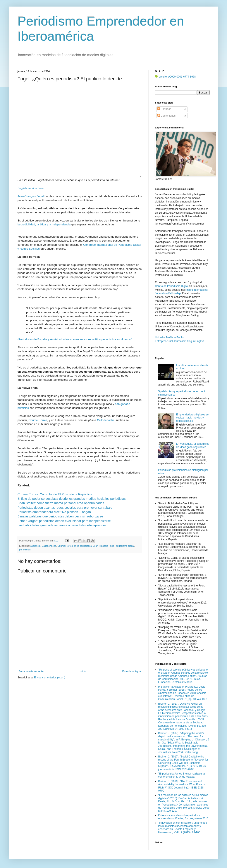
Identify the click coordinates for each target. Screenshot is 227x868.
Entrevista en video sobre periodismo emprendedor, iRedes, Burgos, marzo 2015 (183, 817)
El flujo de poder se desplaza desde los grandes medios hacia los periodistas (71, 499)
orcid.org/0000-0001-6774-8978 (175, 77)
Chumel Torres (38, 420)
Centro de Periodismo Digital (172, 286)
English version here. (31, 188)
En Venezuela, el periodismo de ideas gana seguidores (193, 445)
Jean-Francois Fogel (104, 546)
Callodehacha (106, 420)
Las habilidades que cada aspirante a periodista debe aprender (62, 525)
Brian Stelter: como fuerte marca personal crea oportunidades (61, 503)
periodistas (25, 550)
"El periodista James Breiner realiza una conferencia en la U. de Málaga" (181, 775)
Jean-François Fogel (31, 196)
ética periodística (83, 546)
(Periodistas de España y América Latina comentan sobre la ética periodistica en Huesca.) (75, 339)
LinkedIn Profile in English (170, 337)
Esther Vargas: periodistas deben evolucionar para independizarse (64, 521)
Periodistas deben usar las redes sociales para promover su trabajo (65, 508)
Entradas (164, 109)
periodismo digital (125, 546)
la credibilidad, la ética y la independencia (44, 224)
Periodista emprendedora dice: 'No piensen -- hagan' (54, 512)
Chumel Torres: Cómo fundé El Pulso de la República (55, 494)
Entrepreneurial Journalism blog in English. (180, 341)
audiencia (35, 546)
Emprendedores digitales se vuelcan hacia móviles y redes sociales (192, 418)
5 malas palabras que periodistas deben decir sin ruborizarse (60, 516)
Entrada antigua (132, 671)
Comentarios (166, 116)
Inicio (83, 671)
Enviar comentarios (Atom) (50, 678)
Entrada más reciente (31, 671)
